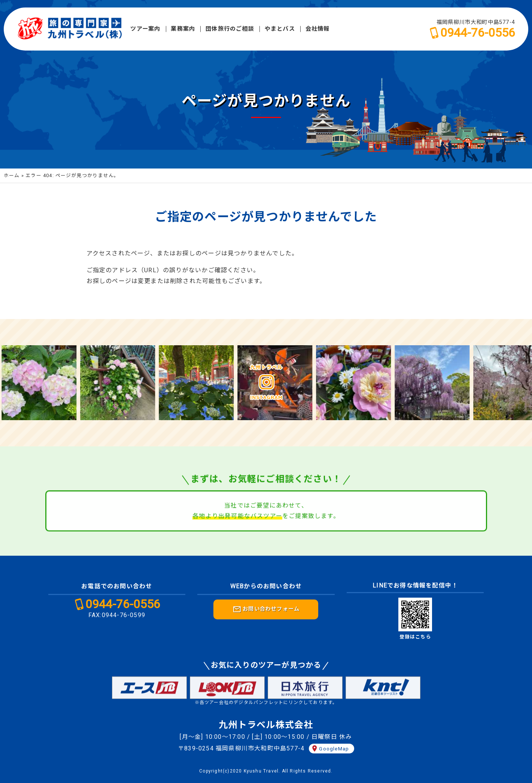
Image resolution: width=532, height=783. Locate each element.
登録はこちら (415, 637)
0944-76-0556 (478, 33)
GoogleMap (334, 749)
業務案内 (183, 29)
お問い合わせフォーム (266, 609)
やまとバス (280, 29)
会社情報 (318, 29)
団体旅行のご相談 (230, 29)
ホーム (12, 175)
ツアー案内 (145, 29)
